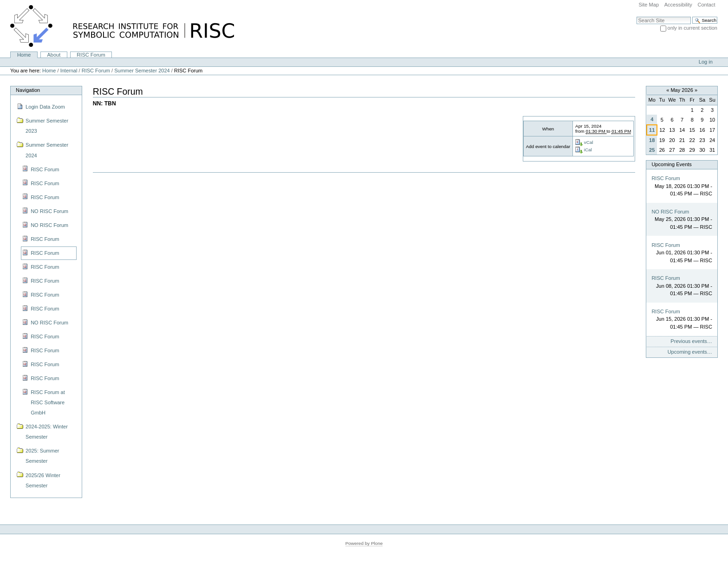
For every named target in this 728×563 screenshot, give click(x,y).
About (54, 55)
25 (652, 150)
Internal (69, 71)
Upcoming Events (671, 164)
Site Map (649, 5)
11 (652, 130)
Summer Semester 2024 (142, 71)
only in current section (692, 28)
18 (652, 140)
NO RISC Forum (670, 212)
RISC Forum (91, 55)
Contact (706, 5)
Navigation (28, 90)
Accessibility (678, 5)
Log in (706, 62)
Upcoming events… (690, 352)
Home (24, 55)
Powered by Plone (364, 543)
